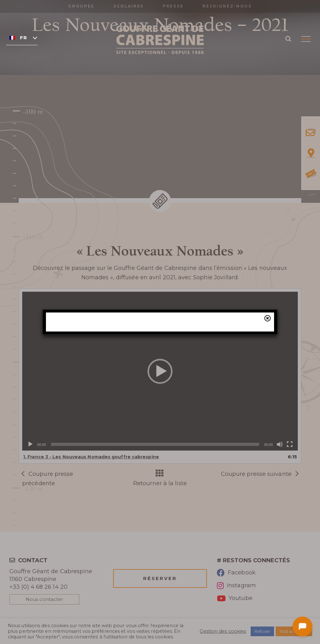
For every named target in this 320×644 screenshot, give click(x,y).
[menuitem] (22, 37)
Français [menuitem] (23, 38)
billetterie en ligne (210, 359)
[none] (22, 37)
